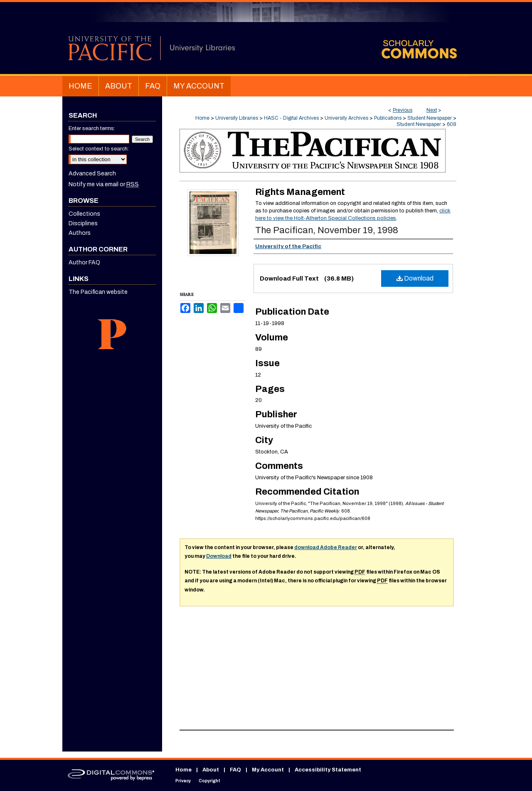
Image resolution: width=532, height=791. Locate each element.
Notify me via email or (104, 184)
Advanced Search (92, 174)
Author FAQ (84, 262)
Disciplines (83, 223)
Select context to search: (99, 149)
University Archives (346, 118)
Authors (80, 233)
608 (452, 124)
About (211, 770)
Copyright (209, 781)
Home (202, 118)
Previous (403, 110)
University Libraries (237, 118)
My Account (268, 770)
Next (432, 110)
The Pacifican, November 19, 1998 (327, 230)
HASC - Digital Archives (291, 118)
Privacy (183, 781)
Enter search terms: (92, 128)
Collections (84, 214)
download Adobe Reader (326, 547)
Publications (388, 118)
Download (415, 278)
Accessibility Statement (328, 770)
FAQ (235, 770)
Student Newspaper (430, 118)
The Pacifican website (98, 292)
